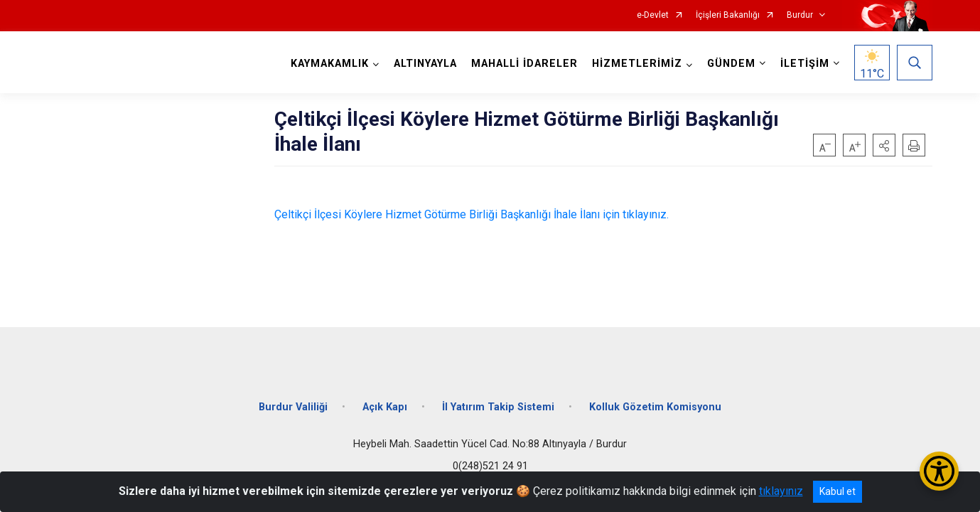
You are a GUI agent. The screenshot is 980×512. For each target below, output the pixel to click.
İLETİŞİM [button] (805, 64)
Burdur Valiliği (293, 407)
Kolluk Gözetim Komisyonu (655, 407)
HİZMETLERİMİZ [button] (637, 64)
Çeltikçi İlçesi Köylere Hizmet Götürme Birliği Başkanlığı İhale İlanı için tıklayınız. (472, 214)
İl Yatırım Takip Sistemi (498, 407)
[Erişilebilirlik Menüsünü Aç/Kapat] (939, 471)
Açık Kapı (385, 407)
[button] (884, 145)
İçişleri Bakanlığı (728, 15)
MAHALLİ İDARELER (524, 64)
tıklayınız (781, 491)
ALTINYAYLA (425, 64)
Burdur (800, 15)
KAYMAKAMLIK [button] (330, 64)
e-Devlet (653, 15)
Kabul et (838, 491)
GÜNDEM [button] (731, 64)
